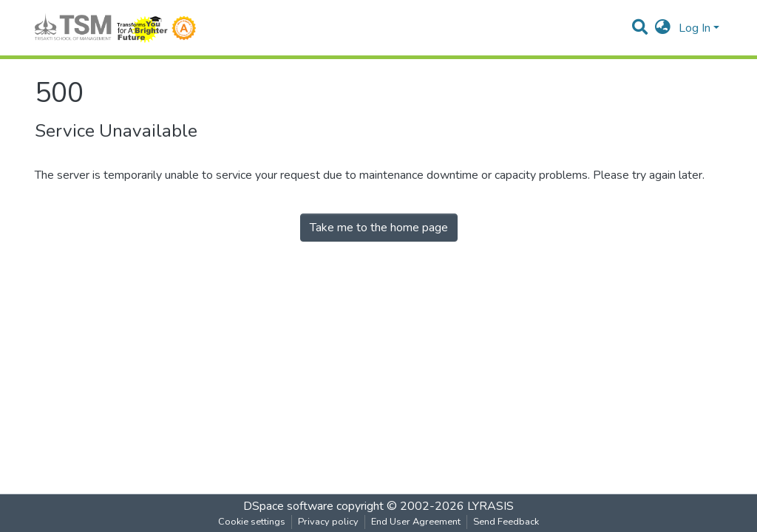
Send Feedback (506, 522)
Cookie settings (252, 522)
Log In (695, 28)
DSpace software (288, 506)
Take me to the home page (379, 228)
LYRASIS (490, 506)
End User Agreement (416, 522)
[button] (663, 28)
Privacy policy (328, 522)
